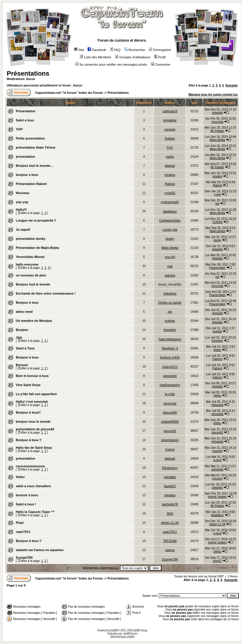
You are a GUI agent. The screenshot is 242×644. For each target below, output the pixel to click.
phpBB (114, 630)
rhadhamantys (170, 385)
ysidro (170, 157)
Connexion (161, 64)
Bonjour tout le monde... (34, 166)
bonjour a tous (27, 175)
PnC (170, 147)
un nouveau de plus (31, 275)
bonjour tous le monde (33, 422)
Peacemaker (217, 268)
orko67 (218, 561)
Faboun (217, 359)
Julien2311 (170, 367)
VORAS (217, 222)
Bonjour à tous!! (28, 412)
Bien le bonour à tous (32, 376)
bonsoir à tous (27, 495)
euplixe (170, 321)
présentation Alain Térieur (36, 147)
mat (170, 266)
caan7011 (23, 532)
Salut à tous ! (26, 504)
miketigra (170, 293)
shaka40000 (170, 422)
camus (170, 550)
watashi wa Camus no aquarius (40, 550)
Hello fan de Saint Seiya (34, 448)
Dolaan (170, 138)
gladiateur (170, 211)
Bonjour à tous (27, 303)
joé (217, 204)
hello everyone (27, 264)
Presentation (26, 111)
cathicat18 (170, 111)
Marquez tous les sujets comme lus (213, 95)
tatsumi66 (170, 412)
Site (79, 50)
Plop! (20, 523)
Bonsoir (22, 365)
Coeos (170, 449)
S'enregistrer (160, 50)
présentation (25, 458)
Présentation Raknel (31, 184)
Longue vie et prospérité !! (36, 220)
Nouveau (23, 193)
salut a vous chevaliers (33, 486)
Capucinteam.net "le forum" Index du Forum (69, 93)
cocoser (170, 129)
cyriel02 (170, 193)
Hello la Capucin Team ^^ (35, 512)
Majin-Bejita (217, 140)
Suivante (231, 85)
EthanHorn (170, 468)
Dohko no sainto (170, 303)
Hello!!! (21, 210)
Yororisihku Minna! (30, 257)
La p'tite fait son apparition (36, 394)
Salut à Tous (25, 348)
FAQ (115, 50)
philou (217, 350)
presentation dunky (31, 239)
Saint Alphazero (170, 339)
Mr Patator (217, 131)
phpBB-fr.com (130, 634)
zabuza (170, 275)
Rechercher (135, 50)
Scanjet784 (24, 558)
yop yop (22, 202)
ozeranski (170, 376)
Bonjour (22, 330)
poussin (217, 451)
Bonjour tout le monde (33, 284)
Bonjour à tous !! (29, 440)
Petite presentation (30, 138)
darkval (170, 458)
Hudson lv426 (170, 357)
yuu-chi (170, 257)
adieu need (24, 312)
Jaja (19, 337)
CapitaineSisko (170, 220)
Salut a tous (25, 120)
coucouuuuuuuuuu (30, 466)
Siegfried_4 (170, 348)
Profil (160, 57)
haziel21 (170, 486)
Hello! (20, 477)
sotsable (170, 477)
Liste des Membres (95, 57)
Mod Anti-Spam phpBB (122, 637)
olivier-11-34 (170, 523)
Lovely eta (170, 230)
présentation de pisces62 (35, 429)
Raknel (170, 184)
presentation (25, 157)
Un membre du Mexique (34, 321)
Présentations (28, 73)
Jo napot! (23, 230)
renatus (170, 175)
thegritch (170, 330)
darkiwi (170, 166)
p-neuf (217, 460)
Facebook (97, 50)
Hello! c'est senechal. (32, 402)
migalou (170, 495)
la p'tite (170, 394)
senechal (170, 403)
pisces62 (170, 431)
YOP (19, 129)
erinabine (170, 120)
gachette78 (170, 504)
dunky (170, 239)
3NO (170, 514)
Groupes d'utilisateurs (132, 57)
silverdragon (170, 440)
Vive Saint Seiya (28, 385)
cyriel (217, 194)
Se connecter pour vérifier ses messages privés (111, 64)
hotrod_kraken (217, 497)
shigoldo (217, 113)
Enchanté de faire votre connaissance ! (46, 293)
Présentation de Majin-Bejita (37, 248)
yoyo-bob (217, 122)
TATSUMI (170, 541)
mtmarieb (217, 405)
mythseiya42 (170, 202)
